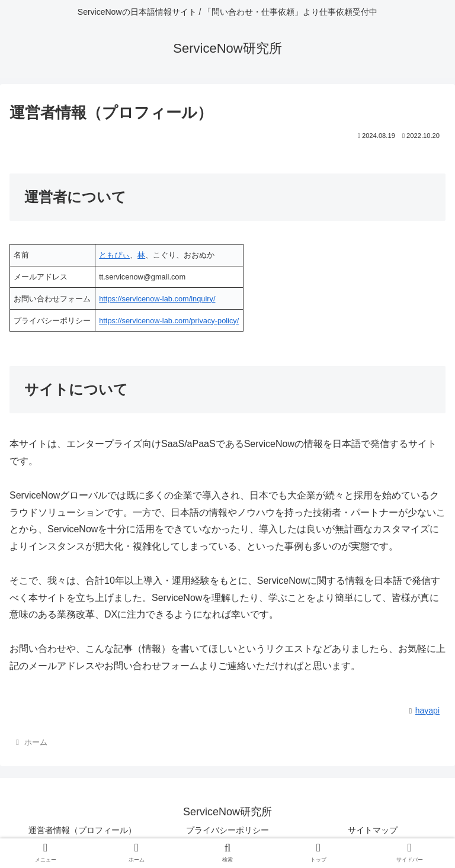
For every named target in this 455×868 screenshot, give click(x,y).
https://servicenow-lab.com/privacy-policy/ (169, 321)
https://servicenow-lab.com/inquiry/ (157, 299)
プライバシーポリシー (227, 830)
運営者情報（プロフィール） (82, 830)
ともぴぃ (114, 255)
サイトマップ (373, 830)
